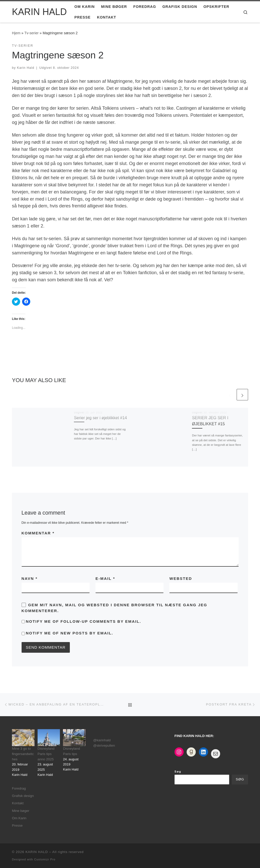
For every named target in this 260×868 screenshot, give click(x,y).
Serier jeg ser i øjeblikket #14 (100, 418)
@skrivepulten (104, 746)
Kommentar (38, 533)
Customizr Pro (45, 859)
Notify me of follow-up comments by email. (84, 621)
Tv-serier (31, 33)
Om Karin (19, 818)
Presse (17, 825)
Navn (30, 578)
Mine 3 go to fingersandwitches (23, 754)
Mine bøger (21, 811)
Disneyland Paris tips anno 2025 (46, 754)
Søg (178, 772)
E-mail (105, 578)
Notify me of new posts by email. (70, 633)
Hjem (16, 33)
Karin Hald (26, 68)
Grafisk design (23, 796)
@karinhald (102, 740)
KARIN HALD (37, 852)
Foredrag (19, 788)
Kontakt (18, 803)
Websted (181, 578)
